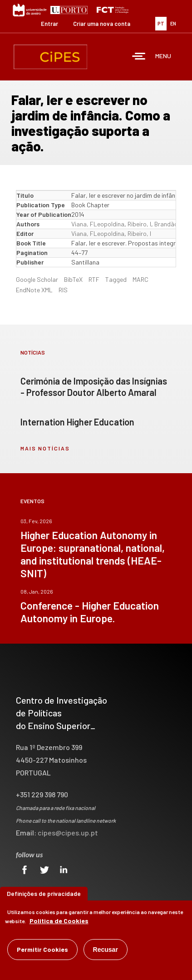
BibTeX (73, 279)
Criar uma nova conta (102, 24)
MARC (140, 279)
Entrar (49, 24)
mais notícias (45, 448)
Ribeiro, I (139, 224)
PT (161, 23)
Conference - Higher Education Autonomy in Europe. (90, 612)
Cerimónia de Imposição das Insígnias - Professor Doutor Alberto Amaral (94, 387)
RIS (63, 290)
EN (173, 23)
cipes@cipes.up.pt (68, 832)
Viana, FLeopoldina (98, 224)
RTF (94, 279)
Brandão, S (170, 224)
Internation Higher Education (77, 422)
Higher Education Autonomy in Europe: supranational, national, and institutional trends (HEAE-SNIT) (93, 554)
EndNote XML (34, 290)
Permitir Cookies (42, 951)
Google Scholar (37, 279)
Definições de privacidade (44, 895)
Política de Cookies (59, 922)
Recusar (106, 951)
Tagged (116, 279)
